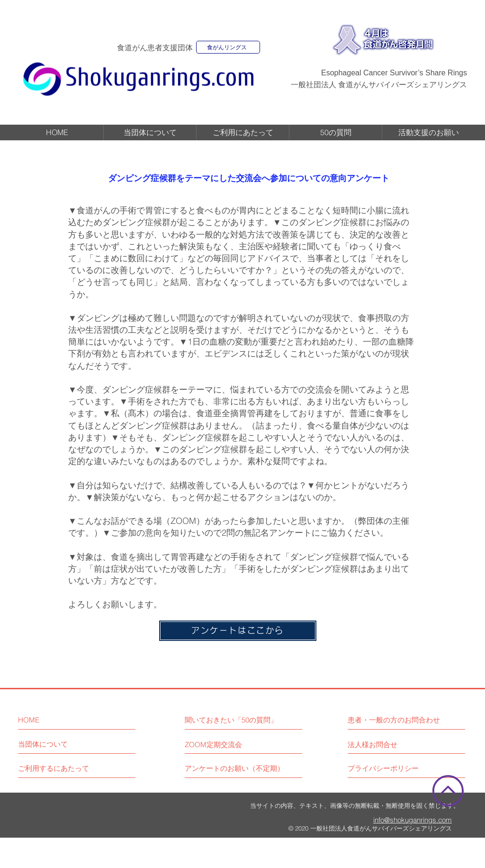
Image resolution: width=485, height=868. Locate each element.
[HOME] (59, 720)
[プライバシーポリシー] (383, 768)
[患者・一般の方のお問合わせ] (406, 720)
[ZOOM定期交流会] (213, 744)
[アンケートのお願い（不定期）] (234, 768)
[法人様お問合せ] (373, 745)
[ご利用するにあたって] (54, 768)
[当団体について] (43, 744)
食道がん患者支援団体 (155, 48)
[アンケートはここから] (238, 631)
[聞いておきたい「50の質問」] (231, 720)
